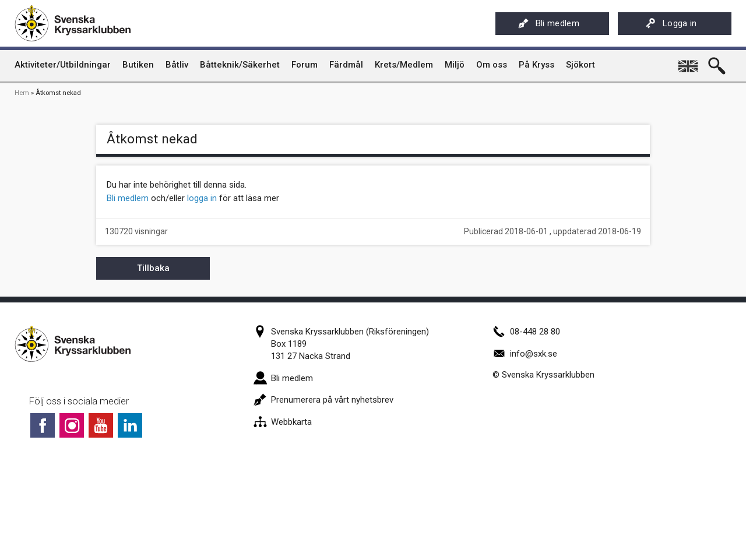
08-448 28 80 (526, 332)
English (689, 62)
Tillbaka (153, 268)
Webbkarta (283, 422)
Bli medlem (549, 23)
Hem (22, 93)
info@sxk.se (525, 354)
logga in (202, 198)
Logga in (671, 23)
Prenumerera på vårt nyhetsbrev (323, 400)
